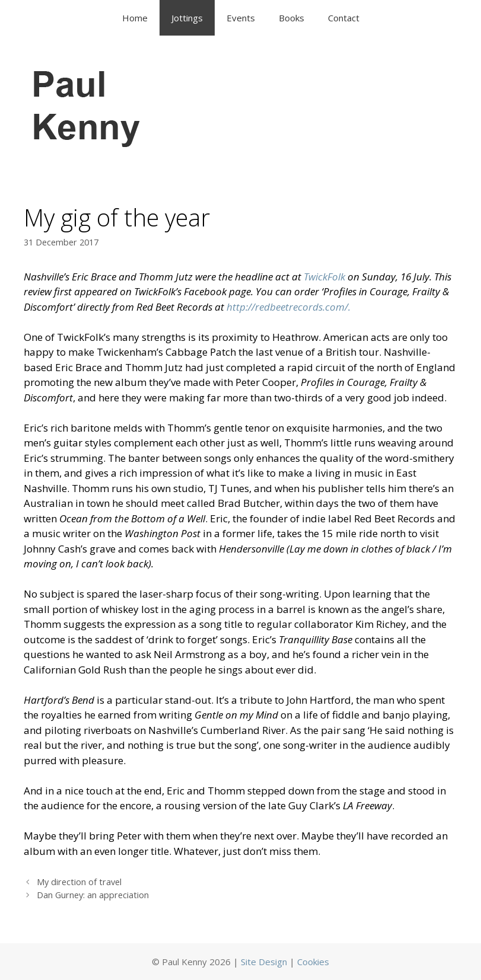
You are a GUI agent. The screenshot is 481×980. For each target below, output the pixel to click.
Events (241, 18)
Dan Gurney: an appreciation (93, 895)
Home (135, 18)
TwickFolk (326, 277)
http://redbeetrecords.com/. (290, 307)
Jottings (187, 18)
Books (292, 18)
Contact (344, 18)
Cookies (313, 962)
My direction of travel (79, 882)
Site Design (264, 962)
